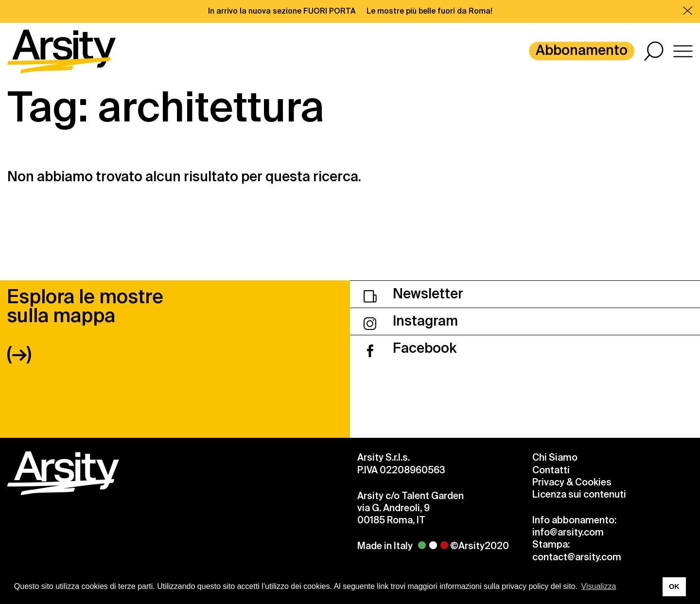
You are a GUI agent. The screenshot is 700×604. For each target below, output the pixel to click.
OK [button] (674, 587)
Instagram (411, 321)
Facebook (410, 348)
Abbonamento (582, 50)
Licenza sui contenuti (579, 494)
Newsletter (413, 294)
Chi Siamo (555, 457)
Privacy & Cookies (572, 482)
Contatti (551, 470)
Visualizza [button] (599, 586)
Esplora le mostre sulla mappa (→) (85, 325)
